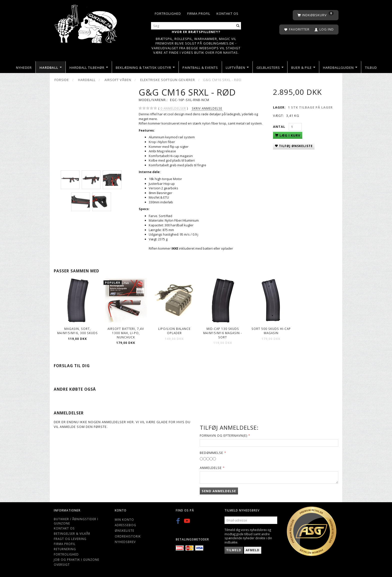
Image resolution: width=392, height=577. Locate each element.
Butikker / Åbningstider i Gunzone (76, 521)
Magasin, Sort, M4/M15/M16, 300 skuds (77, 331)
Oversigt (62, 564)
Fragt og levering (70, 539)
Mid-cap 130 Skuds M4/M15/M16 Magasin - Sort (223, 333)
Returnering (65, 549)
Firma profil (199, 14)
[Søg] (238, 26)
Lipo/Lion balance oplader (174, 331)
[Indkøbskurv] (316, 15)
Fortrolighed (168, 14)
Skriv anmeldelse (207, 108)
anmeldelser (173, 108)
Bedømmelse (211, 453)
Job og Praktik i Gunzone (76, 559)
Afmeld (253, 550)
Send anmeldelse (219, 491)
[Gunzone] (86, 23)
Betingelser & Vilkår (72, 533)
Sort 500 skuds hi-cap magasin (271, 331)
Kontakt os (227, 14)
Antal (280, 127)
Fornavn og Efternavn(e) (223, 435)
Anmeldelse (211, 468)
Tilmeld (234, 550)
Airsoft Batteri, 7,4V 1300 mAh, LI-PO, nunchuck (126, 333)
